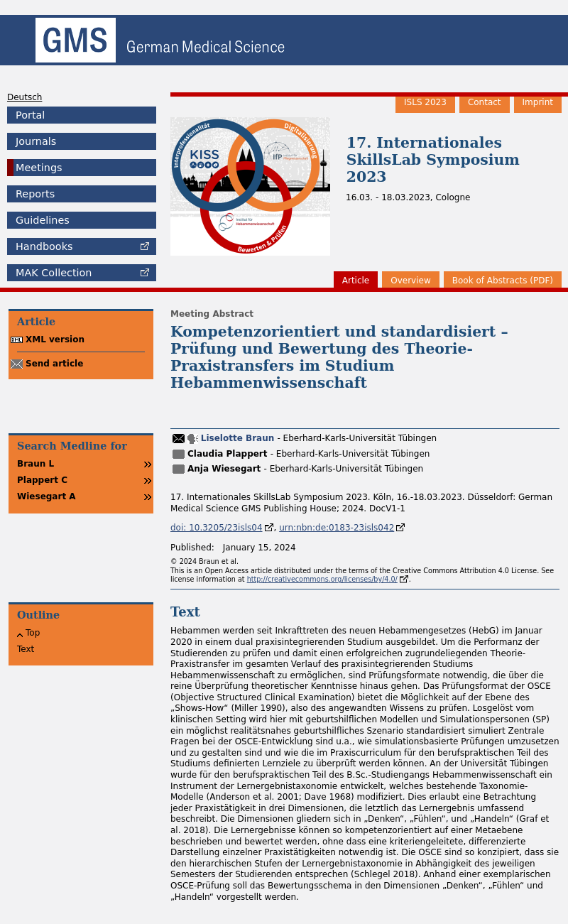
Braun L (35, 464)
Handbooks (44, 246)
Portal (30, 115)
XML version (55, 339)
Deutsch (24, 97)
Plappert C (42, 480)
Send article (54, 364)
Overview (411, 281)
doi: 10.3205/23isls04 (217, 528)
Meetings (39, 168)
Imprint (538, 102)
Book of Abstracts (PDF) (503, 281)
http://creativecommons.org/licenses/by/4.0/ (322, 579)
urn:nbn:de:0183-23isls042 (337, 528)
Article (356, 281)
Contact (485, 102)
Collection (54, 273)
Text (26, 649)
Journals (36, 141)
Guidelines (43, 220)
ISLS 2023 (425, 102)
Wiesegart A (47, 496)
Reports (35, 194)
